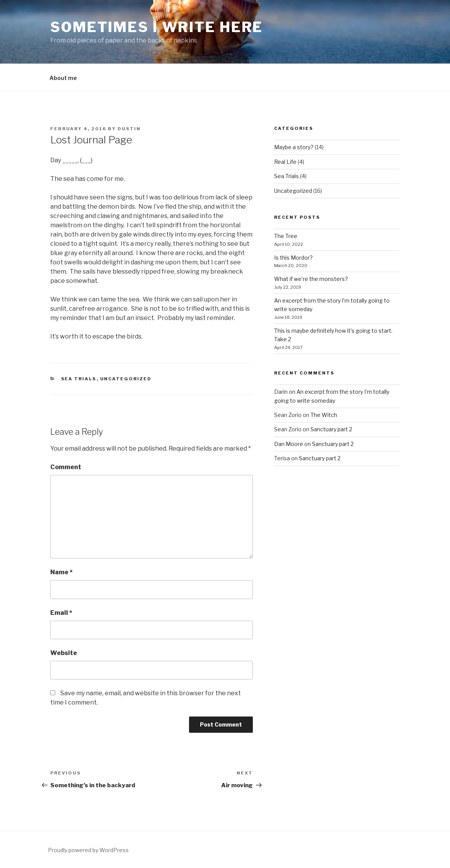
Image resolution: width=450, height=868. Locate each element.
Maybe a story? (294, 147)
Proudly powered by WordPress (88, 850)
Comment (66, 467)
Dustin (129, 129)
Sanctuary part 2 (331, 429)
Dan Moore (289, 444)
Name (61, 572)
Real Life (285, 162)
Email (61, 613)
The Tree (286, 236)
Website (64, 653)
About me (63, 78)
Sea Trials (79, 379)
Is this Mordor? (293, 258)
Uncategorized (126, 379)
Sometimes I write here (157, 27)
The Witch (324, 415)
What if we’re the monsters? (311, 279)
